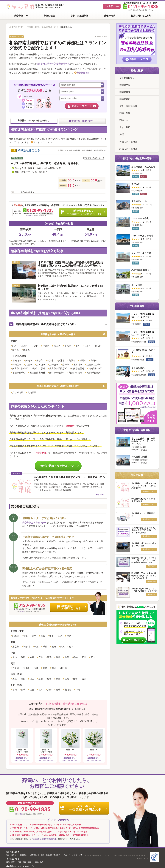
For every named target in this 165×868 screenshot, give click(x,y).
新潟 (49, 657)
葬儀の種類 (49, 16)
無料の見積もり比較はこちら (58, 466)
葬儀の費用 (125, 99)
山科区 (16, 350)
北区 (15, 346)
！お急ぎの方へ (112, 6)
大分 (49, 690)
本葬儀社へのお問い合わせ (94, 158)
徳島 (58, 679)
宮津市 (61, 361)
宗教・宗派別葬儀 (79, 16)
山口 (32, 679)
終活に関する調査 (128, 149)
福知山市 (17, 361)
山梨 (67, 657)
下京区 (68, 346)
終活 (122, 134)
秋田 (52, 636)
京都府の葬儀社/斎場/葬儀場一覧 (41, 27)
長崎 (23, 690)
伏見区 (98, 346)
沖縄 (78, 690)
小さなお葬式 (138, 368)
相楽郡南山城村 (37, 373)
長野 (58, 657)
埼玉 (36, 647)
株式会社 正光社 (139, 457)
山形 (60, 636)
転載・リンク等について (73, 855)
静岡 (23, 657)
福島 (69, 636)
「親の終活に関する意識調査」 (45, 839)
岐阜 (32, 657)
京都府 (27, 668)
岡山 (23, 679)
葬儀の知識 (110, 16)
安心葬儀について (128, 78)
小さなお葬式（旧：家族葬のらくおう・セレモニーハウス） (143, 441)
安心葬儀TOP (21, 16)
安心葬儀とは (83, 73)
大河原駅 (32, 393)
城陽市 (83, 361)
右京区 (87, 346)
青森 (25, 636)
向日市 (94, 361)
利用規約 (133, 10)
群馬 (62, 647)
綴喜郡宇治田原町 (58, 369)
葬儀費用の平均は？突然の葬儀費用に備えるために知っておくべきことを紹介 (144, 576)
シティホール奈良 (140, 218)
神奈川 (27, 647)
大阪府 (16, 668)
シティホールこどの (141, 253)
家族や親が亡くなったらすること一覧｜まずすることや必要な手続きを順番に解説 (144, 560)
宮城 (43, 636)
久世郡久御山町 (20, 369)
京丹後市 (54, 365)
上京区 (24, 346)
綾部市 (40, 361)
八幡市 (29, 365)
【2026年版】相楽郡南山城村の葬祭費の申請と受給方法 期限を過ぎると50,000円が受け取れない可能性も (71, 264)
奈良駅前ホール (139, 201)
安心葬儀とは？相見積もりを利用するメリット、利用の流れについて (144, 486)
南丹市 (66, 365)
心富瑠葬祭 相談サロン (143, 270)
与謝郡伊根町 (75, 373)
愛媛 (75, 679)
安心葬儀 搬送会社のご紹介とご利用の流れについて (144, 544)
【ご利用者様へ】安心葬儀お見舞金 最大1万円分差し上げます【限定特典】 (144, 530)
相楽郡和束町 (95, 369)
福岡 (15, 690)
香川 (84, 679)
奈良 (45, 668)
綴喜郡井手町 (38, 369)
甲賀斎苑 (136, 184)
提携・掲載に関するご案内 (50, 855)
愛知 (15, 657)
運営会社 (34, 855)
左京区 (35, 346)
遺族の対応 (125, 127)
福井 (75, 657)
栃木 (71, 647)
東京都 (16, 647)
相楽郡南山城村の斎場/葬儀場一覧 (53, 64)
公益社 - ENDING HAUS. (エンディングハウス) (143, 316)
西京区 (27, 350)
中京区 (46, 346)
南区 (78, 346)
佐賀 (32, 690)
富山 (93, 657)
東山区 (57, 346)
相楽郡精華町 (19, 373)
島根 (49, 679)
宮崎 (58, 690)
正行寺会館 (137, 285)
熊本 (41, 690)
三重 (41, 657)
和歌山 (63, 668)
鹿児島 (68, 690)
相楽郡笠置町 (78, 369)
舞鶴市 (29, 361)
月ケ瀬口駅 (18, 393)
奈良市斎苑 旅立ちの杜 (143, 167)
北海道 (16, 636)
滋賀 (54, 668)
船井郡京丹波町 (57, 373)
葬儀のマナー (126, 120)
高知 (67, 679)
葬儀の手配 (125, 85)
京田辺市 (41, 365)
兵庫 (36, 668)
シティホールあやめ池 (142, 236)
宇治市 (50, 361)
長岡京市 (17, 365)
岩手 (34, 636)
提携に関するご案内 (141, 16)
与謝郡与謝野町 (94, 373)
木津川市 (78, 365)
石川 (84, 657)
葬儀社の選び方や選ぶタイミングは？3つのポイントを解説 (144, 590)
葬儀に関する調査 (128, 142)
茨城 (54, 647)
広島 (15, 679)
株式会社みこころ (29, 151)
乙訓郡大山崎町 (94, 365)
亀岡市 (72, 361)
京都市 (14, 341)
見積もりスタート (82, 106)
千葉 (45, 647)
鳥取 (41, 679)
